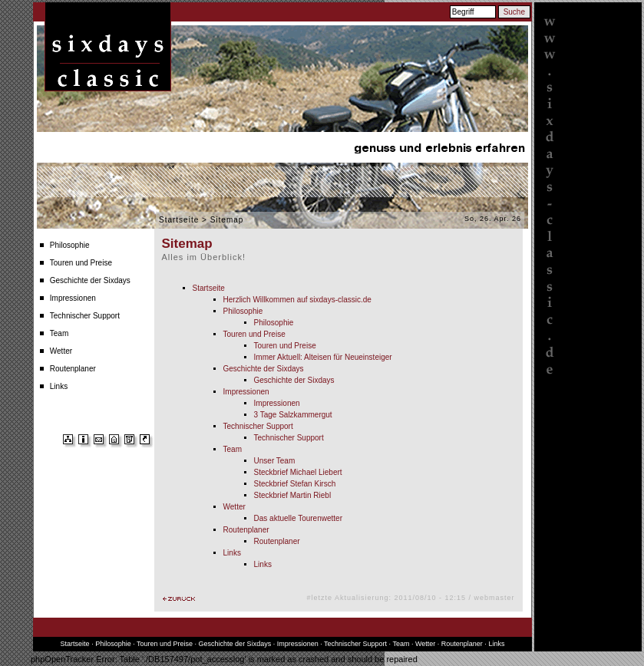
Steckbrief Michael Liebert (298, 472)
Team (59, 333)
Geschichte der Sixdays (90, 280)
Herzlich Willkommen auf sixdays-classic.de (297, 300)
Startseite (179, 220)
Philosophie (70, 245)
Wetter (61, 351)
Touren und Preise (81, 263)
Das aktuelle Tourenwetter (298, 518)
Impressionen (73, 298)
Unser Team (275, 461)
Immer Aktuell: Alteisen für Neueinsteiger (323, 357)
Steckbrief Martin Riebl (293, 495)
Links (59, 386)
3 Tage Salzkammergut (293, 415)
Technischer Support (85, 316)
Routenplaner (73, 369)
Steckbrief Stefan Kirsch (295, 484)
